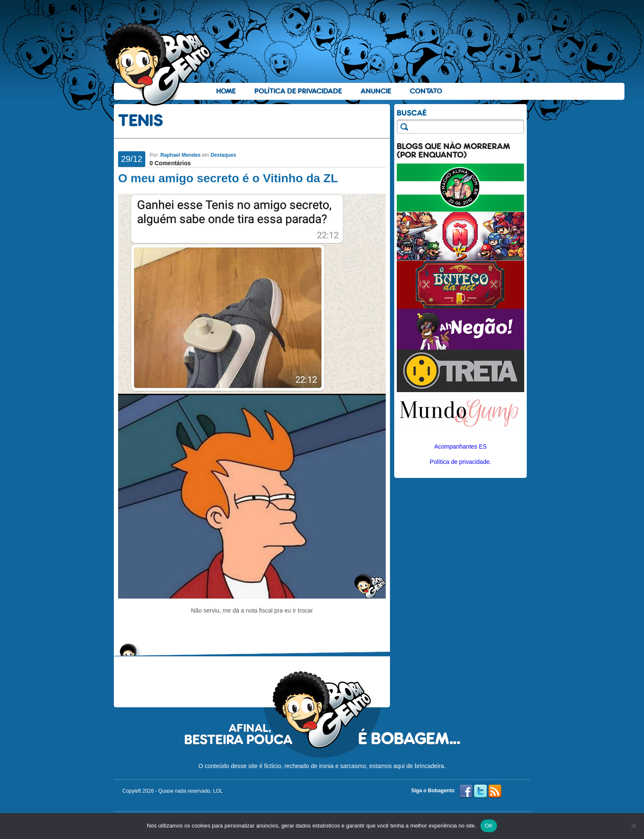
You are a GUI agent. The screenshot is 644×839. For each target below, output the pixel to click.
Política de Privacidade (298, 91)
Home (226, 91)
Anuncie (376, 91)
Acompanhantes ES (460, 446)
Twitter (480, 791)
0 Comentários (170, 163)
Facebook (466, 791)
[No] (633, 826)
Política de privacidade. (461, 462)
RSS (495, 791)
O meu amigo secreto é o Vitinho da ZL (228, 178)
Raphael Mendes (180, 155)
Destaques (223, 155)
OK (489, 826)
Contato (426, 91)
